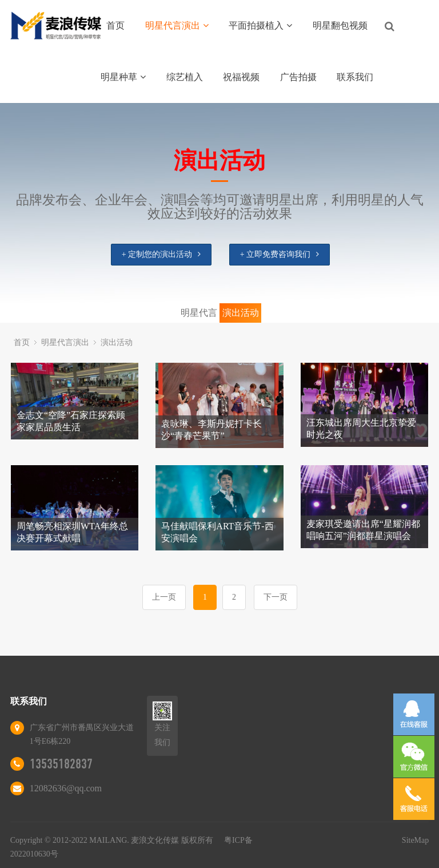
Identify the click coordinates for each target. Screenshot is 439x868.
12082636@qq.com (66, 788)
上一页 (164, 597)
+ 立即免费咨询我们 (280, 254)
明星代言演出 (177, 25)
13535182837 (61, 764)
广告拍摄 (298, 77)
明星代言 (199, 313)
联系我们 (355, 77)
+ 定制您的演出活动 (161, 254)
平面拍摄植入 (260, 25)
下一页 (276, 597)
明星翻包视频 (340, 25)
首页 (115, 25)
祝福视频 (241, 77)
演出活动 (241, 313)
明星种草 (123, 77)
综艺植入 (185, 77)
